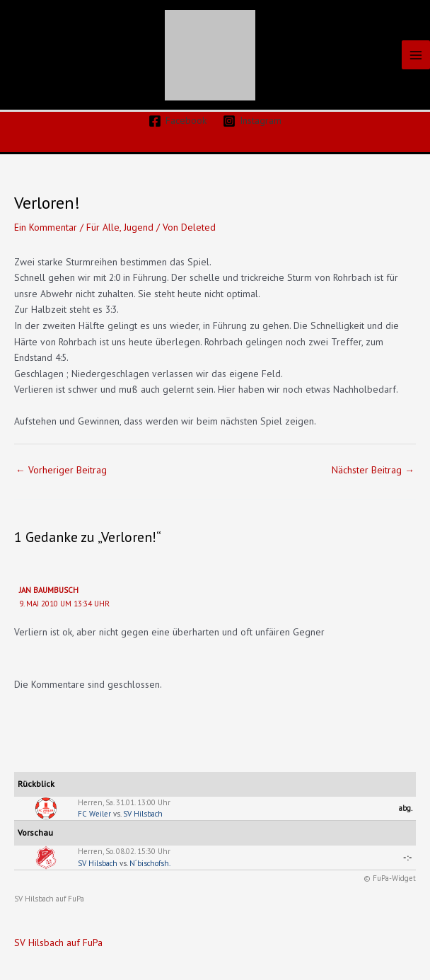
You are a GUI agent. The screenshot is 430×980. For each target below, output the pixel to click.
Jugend (139, 227)
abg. (406, 808)
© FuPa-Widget (390, 878)
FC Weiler (94, 814)
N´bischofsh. (150, 863)
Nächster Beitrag (373, 470)
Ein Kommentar (46, 227)
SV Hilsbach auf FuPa (49, 899)
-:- (408, 858)
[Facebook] (178, 121)
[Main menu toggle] (416, 55)
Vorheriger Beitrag (61, 470)
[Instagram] (252, 121)
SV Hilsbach (143, 814)
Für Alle (103, 227)
